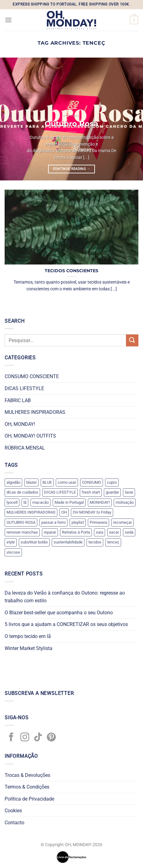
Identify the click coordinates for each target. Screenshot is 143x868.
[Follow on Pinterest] (51, 738)
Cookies (13, 811)
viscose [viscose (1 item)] (13, 552)
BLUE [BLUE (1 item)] (47, 482)
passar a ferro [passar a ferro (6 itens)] (53, 522)
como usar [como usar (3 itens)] (67, 482)
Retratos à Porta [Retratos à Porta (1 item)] (76, 532)
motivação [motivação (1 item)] (125, 502)
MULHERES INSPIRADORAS (35, 412)
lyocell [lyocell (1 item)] (12, 502)
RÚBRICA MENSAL (25, 448)
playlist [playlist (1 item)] (78, 522)
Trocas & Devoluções (27, 775)
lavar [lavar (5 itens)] (129, 492)
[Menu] (8, 20)
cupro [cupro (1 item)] (112, 482)
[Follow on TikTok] (38, 738)
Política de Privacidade (29, 799)
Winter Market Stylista (29, 648)
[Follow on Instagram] (25, 738)
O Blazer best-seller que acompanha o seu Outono (59, 613)
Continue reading (72, 169)
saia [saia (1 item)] (100, 532)
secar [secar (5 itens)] (114, 532)
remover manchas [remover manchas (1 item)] (22, 532)
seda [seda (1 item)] (129, 532)
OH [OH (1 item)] (64, 512)
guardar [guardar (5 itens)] (112, 492)
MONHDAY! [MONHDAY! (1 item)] (100, 502)
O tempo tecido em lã (28, 636)
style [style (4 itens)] (11, 542)
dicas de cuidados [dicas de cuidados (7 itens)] (22, 492)
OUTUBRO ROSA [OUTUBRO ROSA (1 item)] (21, 522)
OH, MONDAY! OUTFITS (30, 436)
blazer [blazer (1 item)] (31, 482)
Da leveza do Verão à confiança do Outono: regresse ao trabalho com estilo (65, 597)
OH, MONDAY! (20, 424)
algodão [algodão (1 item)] (13, 482)
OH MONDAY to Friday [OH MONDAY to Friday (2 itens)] (92, 512)
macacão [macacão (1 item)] (41, 502)
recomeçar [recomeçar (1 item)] (123, 522)
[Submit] (132, 340)
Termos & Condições (27, 787)
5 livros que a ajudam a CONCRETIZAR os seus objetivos (66, 624)
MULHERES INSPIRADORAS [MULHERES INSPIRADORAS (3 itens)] (31, 512)
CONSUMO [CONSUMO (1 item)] (92, 482)
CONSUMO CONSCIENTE (32, 376)
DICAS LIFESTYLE (24, 388)
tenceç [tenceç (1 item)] (113, 542)
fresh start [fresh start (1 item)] (91, 492)
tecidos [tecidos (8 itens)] (95, 542)
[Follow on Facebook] (11, 738)
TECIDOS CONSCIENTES (71, 271)
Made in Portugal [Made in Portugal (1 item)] (69, 502)
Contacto (14, 823)
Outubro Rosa (71, 123)
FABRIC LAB (18, 400)
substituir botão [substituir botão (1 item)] (34, 542)
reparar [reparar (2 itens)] (50, 532)
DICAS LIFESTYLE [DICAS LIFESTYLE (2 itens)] (60, 492)
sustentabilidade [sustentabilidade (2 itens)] (68, 542)
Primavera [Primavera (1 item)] (98, 522)
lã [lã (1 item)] (25, 502)
